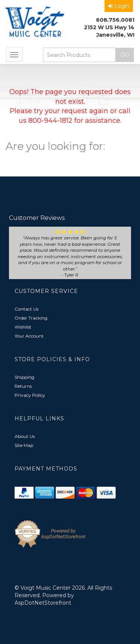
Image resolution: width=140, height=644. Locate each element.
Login (119, 6)
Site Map (24, 445)
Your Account (29, 336)
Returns (23, 386)
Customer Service (46, 291)
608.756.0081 (115, 20)
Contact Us (27, 309)
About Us (25, 436)
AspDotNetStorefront (43, 603)
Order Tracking (31, 318)
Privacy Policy (30, 395)
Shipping (24, 377)
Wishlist (23, 327)
